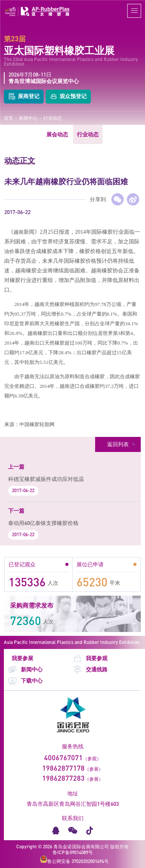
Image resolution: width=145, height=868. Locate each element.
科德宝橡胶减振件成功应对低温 (46, 479)
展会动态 (57, 134)
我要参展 (22, 658)
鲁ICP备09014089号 (73, 853)
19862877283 (63, 778)
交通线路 (90, 670)
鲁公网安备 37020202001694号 (74, 860)
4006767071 (63, 758)
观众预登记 (68, 97)
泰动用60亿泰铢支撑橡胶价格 (43, 523)
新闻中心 (28, 118)
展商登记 (24, 97)
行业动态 (53, 118)
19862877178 (63, 768)
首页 (9, 118)
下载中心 (25, 681)
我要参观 (90, 658)
